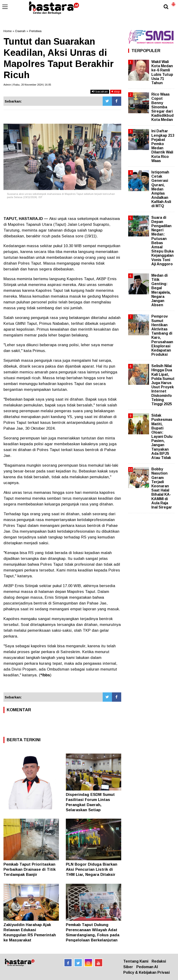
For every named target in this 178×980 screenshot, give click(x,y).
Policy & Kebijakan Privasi (146, 972)
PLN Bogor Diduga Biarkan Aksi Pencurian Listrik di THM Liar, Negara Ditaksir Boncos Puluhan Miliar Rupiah (92, 875)
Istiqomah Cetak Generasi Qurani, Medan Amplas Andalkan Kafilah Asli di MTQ (161, 189)
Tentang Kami (136, 961)
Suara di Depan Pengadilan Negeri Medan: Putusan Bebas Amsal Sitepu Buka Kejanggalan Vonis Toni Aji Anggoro (162, 241)
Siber (128, 967)
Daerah (20, 31)
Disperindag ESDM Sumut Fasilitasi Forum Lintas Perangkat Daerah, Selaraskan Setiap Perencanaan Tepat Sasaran (93, 805)
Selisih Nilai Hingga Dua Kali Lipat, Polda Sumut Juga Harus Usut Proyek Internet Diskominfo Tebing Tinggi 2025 (163, 385)
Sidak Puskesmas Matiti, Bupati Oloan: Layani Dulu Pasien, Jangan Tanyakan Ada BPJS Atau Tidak (162, 437)
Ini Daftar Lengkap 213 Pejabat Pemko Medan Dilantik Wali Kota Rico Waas (163, 146)
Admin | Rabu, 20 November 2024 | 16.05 (27, 85)
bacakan (100, 91)
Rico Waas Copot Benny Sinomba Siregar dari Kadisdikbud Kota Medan (162, 107)
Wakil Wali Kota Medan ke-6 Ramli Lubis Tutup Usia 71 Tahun (162, 72)
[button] (173, 2)
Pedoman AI (147, 967)
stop (116, 91)
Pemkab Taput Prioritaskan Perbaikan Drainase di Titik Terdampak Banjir (30, 869)
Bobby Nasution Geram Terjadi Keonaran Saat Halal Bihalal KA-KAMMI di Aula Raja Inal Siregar (162, 488)
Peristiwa (35, 31)
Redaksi (159, 961)
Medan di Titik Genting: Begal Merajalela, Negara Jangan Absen (161, 290)
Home (8, 31)
